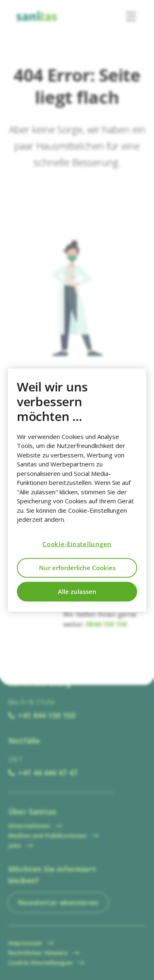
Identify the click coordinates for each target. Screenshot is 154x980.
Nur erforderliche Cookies (77, 568)
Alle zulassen (77, 591)
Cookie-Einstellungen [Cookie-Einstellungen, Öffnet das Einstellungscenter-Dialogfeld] (77, 544)
